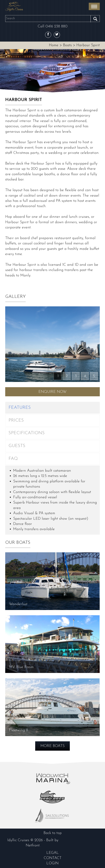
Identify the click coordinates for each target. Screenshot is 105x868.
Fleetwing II (19, 730)
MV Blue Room (21, 667)
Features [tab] (20, 408)
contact (53, 858)
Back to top (53, 833)
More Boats (52, 746)
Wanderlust (18, 604)
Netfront (33, 845)
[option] (52, 71)
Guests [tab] (17, 446)
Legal (53, 853)
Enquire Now (52, 392)
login (52, 863)
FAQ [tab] (13, 459)
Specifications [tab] (27, 433)
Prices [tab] (16, 420)
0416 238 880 (56, 26)
